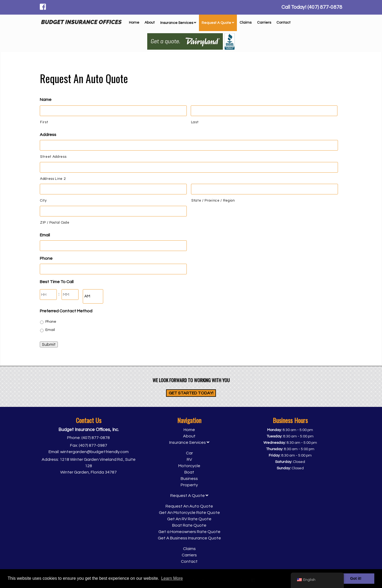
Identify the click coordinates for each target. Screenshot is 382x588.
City (43, 201)
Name (46, 100)
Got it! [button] (356, 578)
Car (189, 453)
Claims (246, 23)
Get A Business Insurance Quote (189, 538)
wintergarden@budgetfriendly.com (94, 452)
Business (189, 479)
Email (45, 235)
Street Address (53, 157)
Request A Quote (218, 23)
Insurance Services (178, 23)
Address (48, 135)
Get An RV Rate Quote (189, 519)
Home (134, 23)
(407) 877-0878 (96, 438)
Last (195, 122)
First (44, 122)
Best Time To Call (57, 282)
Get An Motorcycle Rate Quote (189, 513)
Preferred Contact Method (66, 311)
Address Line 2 (53, 179)
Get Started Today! (191, 393)
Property (189, 485)
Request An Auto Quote (189, 506)
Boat (189, 472)
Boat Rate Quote (189, 525)
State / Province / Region (213, 201)
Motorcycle (189, 466)
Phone (46, 258)
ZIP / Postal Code (55, 223)
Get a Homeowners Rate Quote (189, 532)
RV (189, 459)
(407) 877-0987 (93, 445)
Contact (283, 23)
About (150, 23)
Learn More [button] (172, 578)
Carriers (264, 23)
